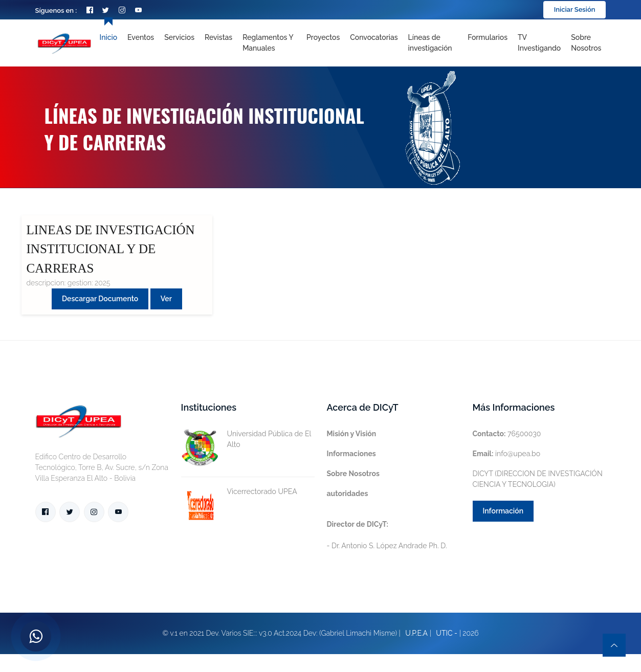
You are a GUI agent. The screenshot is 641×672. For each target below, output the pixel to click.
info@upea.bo (507, 454)
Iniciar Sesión (575, 9)
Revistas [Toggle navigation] (218, 37)
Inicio (108, 37)
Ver (166, 299)
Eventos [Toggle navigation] (141, 37)
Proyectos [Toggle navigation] (323, 37)
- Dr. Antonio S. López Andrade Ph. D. (387, 535)
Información (503, 511)
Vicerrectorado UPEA (239, 492)
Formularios (488, 37)
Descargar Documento (100, 299)
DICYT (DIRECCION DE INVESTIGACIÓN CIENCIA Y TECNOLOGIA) (538, 479)
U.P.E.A (416, 633)
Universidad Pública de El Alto (246, 439)
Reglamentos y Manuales (268, 43)
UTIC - (447, 633)
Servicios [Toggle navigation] (179, 37)
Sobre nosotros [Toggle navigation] (586, 43)
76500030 (507, 434)
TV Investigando (539, 43)
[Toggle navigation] (433, 43)
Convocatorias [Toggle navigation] (374, 37)
